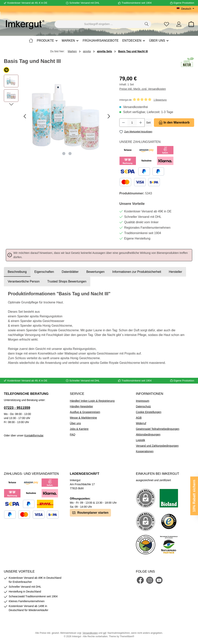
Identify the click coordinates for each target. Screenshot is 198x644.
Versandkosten (90, 633)
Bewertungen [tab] (95, 272)
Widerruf (141, 423)
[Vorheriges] (25, 116)
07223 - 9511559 (17, 408)
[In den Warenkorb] (174, 123)
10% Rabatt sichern (194, 496)
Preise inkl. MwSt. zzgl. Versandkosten (143, 89)
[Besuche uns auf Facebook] (140, 580)
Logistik (140, 440)
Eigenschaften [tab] (44, 272)
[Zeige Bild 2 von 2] (70, 154)
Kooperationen (145, 451)
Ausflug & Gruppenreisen (85, 412)
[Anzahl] (132, 123)
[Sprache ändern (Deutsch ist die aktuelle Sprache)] (185, 9)
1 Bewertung (160, 100)
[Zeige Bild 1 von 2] (64, 154)
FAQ (73, 434)
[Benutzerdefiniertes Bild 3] (169, 521)
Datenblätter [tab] (70, 272)
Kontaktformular (34, 435)
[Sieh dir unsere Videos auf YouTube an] (159, 580)
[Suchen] (147, 24)
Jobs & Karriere (79, 429)
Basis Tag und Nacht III (133, 51)
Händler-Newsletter (81, 406)
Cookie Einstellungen (149, 412)
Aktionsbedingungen (148, 434)
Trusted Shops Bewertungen (67, 281)
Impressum (143, 401)
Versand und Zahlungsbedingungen (157, 446)
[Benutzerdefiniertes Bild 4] (146, 545)
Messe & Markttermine (83, 418)
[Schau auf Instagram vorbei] (150, 580)
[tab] (17, 272)
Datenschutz (143, 406)
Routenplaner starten (90, 512)
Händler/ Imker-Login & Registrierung (92, 401)
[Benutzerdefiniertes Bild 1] (169, 498)
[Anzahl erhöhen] (141, 123)
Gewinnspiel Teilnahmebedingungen (158, 429)
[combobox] (98, 24)
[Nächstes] (109, 116)
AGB (139, 418)
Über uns (75, 423)
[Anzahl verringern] (123, 123)
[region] (58, 116)
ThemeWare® (127, 636)
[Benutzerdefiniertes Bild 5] (169, 545)
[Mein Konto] (179, 24)
